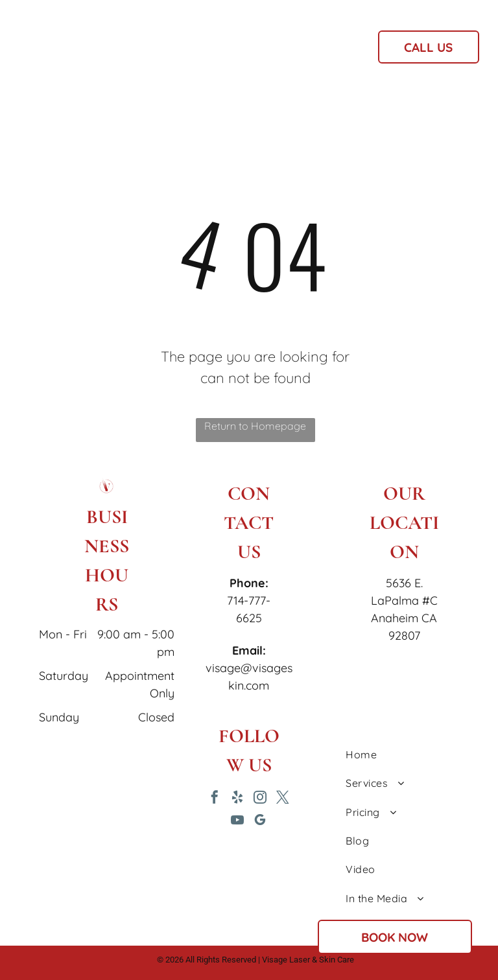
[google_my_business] (260, 822)
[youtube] (237, 822)
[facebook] (215, 799)
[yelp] (237, 799)
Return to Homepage (255, 426)
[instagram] (260, 799)
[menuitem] (173, 51)
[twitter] (283, 799)
